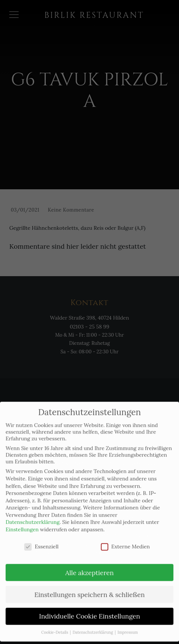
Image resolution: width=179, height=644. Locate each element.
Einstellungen (22, 524)
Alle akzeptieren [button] (89, 567)
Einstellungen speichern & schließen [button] (89, 589)
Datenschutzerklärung (33, 516)
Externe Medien (125, 541)
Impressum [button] (128, 627)
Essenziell (41, 541)
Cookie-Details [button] (55, 627)
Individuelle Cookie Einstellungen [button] (90, 610)
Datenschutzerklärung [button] (93, 627)
